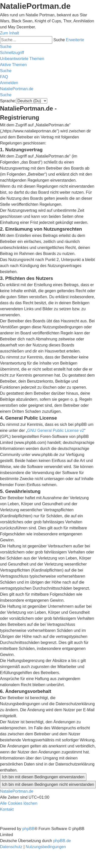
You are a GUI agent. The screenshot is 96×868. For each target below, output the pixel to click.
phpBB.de (62, 841)
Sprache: (8, 101)
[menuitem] (22, 59)
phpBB (28, 829)
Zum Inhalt (10, 33)
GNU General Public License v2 (56, 430)
